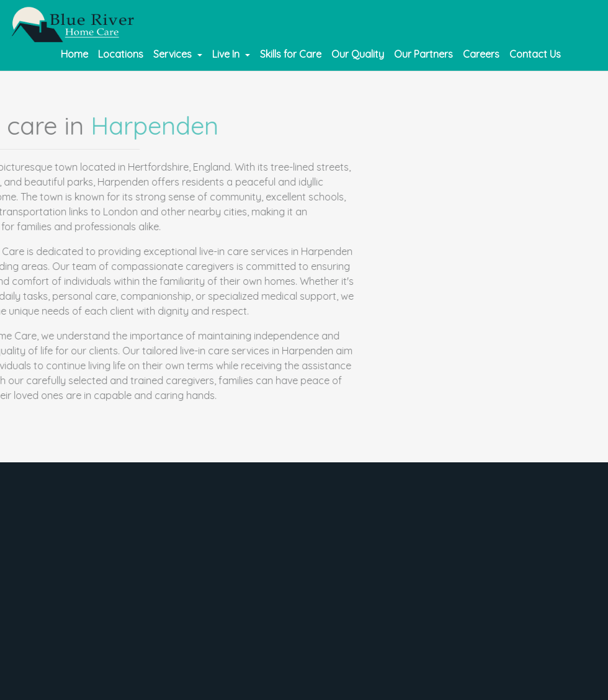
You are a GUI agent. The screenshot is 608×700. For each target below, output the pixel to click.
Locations (121, 54)
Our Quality (358, 54)
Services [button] (174, 54)
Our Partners (423, 54)
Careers (481, 54)
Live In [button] (227, 54)
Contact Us (535, 54)
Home (74, 54)
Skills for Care (291, 54)
